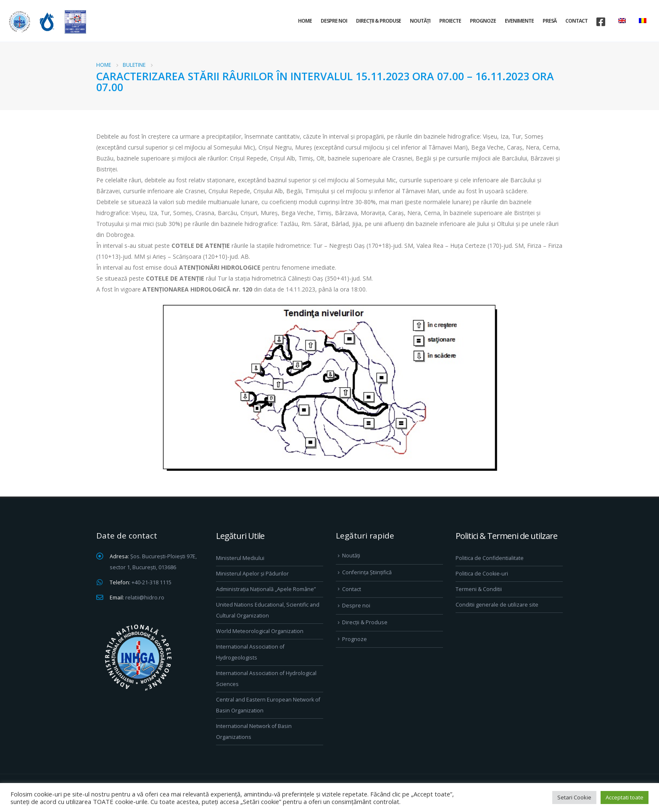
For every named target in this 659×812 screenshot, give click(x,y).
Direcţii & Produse (378, 21)
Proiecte (450, 21)
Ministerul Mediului (240, 558)
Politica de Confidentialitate (490, 558)
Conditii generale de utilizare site (497, 605)
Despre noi (334, 21)
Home (305, 21)
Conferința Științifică (367, 572)
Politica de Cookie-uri (482, 574)
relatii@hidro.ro (145, 598)
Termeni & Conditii (479, 589)
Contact (576, 21)
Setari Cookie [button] (574, 797)
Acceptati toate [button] (625, 797)
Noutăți (420, 21)
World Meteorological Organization (260, 631)
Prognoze (483, 21)
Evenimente (519, 21)
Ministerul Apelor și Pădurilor (252, 574)
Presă (550, 21)
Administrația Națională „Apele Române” (266, 589)
